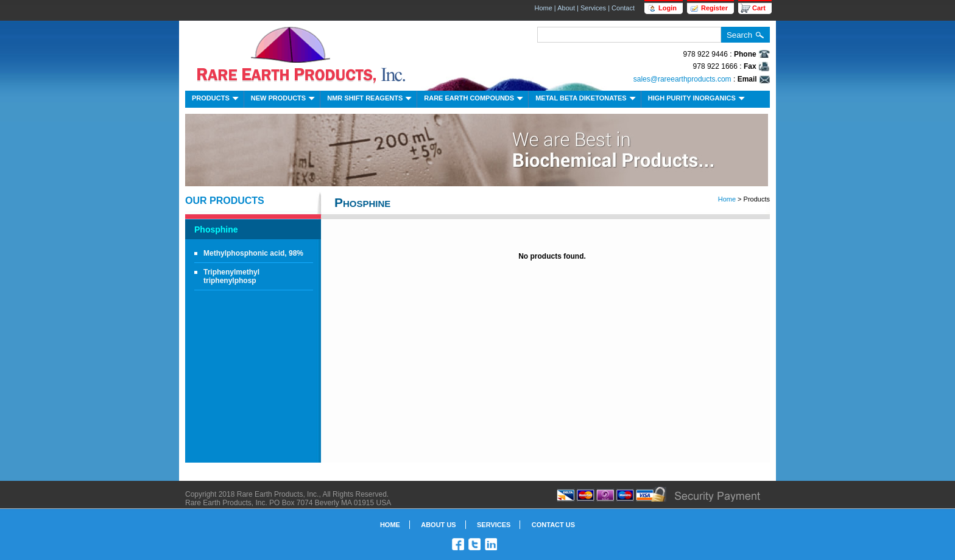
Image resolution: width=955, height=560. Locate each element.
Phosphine (216, 229)
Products (217, 100)
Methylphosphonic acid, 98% (253, 253)
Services (593, 8)
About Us (438, 525)
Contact (623, 8)
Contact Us (553, 525)
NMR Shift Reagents (371, 100)
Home (543, 8)
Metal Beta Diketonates (587, 100)
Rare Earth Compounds (475, 100)
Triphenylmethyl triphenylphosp (231, 276)
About (566, 8)
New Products (284, 100)
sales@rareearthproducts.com (682, 79)
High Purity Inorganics (698, 100)
